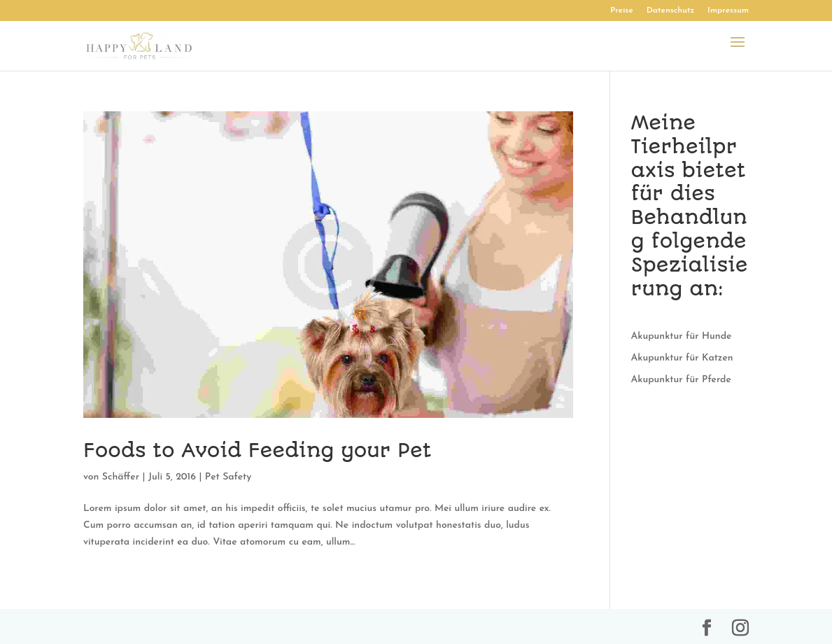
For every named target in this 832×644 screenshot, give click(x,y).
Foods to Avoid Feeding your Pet (258, 450)
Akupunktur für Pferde (681, 380)
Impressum (728, 10)
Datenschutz (671, 10)
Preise (622, 10)
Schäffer (121, 477)
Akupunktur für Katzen (682, 358)
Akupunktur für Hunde (682, 336)
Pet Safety (228, 477)
